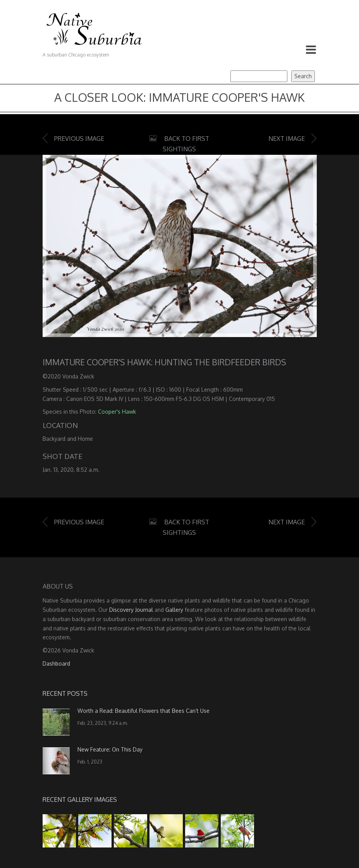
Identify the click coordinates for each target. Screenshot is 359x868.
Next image (287, 139)
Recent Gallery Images (80, 800)
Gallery (174, 610)
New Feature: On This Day (110, 749)
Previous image (79, 139)
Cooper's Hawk (117, 412)
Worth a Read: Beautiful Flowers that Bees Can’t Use (143, 711)
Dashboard (56, 663)
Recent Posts (65, 693)
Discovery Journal (131, 610)
